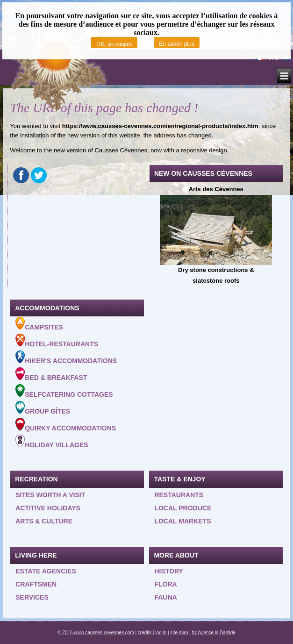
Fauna (165, 597)
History (168, 571)
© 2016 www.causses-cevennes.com (96, 633)
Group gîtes (43, 408)
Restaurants (179, 495)
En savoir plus (176, 44)
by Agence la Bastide (213, 633)
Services (32, 597)
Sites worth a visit (50, 495)
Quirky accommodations (66, 425)
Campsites (39, 324)
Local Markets (182, 521)
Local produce (183, 508)
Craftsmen (36, 584)
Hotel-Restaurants (57, 341)
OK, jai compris (114, 44)
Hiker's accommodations (66, 358)
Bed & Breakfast (51, 374)
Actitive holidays (48, 508)
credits (145, 633)
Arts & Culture (44, 521)
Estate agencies (46, 571)
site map (179, 633)
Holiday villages (52, 442)
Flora (165, 584)
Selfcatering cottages (64, 391)
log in (161, 633)
